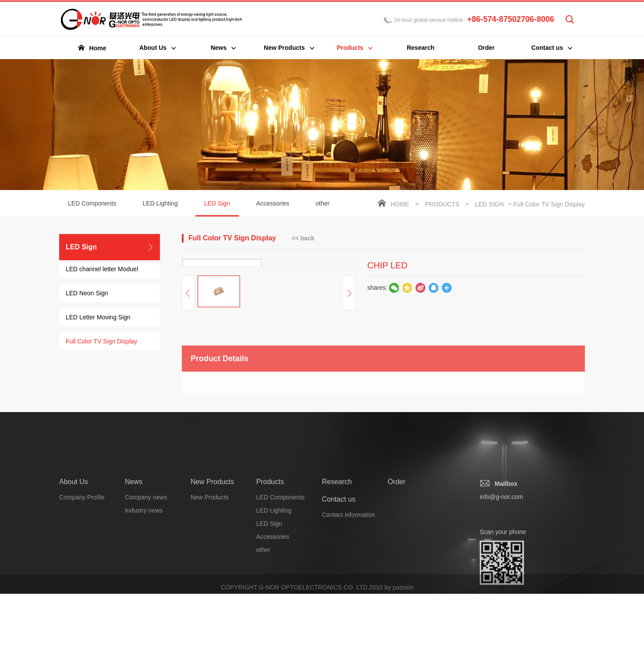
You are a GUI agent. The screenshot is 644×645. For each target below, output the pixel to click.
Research (337, 569)
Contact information (349, 603)
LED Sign (217, 209)
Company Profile (82, 585)
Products (442, 205)
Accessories (273, 204)
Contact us (339, 587)
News (134, 569)
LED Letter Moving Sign (98, 318)
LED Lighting (160, 204)
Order (397, 569)
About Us (74, 569)
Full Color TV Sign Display (101, 342)
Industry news (144, 598)
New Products (212, 569)
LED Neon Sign (87, 294)
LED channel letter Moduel (102, 270)
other (322, 204)
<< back (303, 239)
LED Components (92, 204)
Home (400, 205)
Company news (146, 585)
